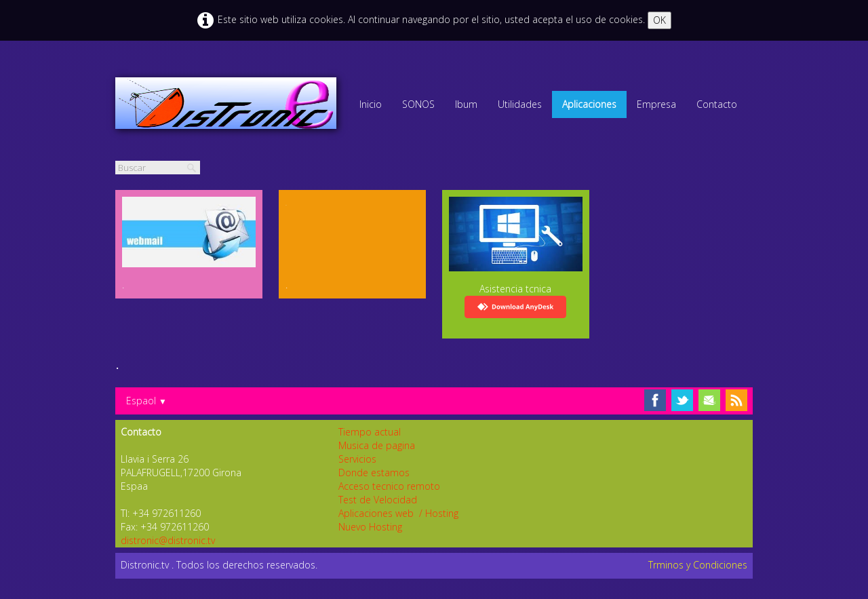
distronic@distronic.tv (168, 540)
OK (659, 20)
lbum (466, 104)
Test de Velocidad (378, 500)
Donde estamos (374, 472)
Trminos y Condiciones (698, 565)
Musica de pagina (377, 445)
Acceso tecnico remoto (389, 486)
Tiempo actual (370, 432)
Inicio (371, 104)
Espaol (146, 401)
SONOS (418, 104)
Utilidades (520, 104)
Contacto (717, 104)
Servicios (357, 459)
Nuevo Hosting (370, 527)
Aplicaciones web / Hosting (398, 513)
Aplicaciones (589, 104)
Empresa (656, 104)
